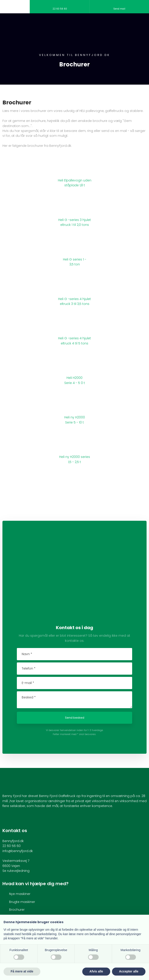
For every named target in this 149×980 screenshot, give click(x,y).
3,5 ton (75, 264)
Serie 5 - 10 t (74, 422)
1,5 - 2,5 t (74, 462)
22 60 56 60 (12, 846)
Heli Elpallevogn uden (75, 180)
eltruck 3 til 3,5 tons (75, 304)
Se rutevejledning (16, 871)
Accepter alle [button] (129, 971)
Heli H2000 (74, 378)
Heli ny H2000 (75, 417)
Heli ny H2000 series (75, 457)
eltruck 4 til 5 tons (74, 343)
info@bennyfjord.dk (18, 851)
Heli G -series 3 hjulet (75, 220)
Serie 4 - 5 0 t (75, 383)
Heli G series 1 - (75, 259)
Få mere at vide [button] (22, 971)
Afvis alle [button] (96, 971)
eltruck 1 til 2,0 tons (75, 225)
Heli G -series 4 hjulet (74, 299)
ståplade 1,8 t (75, 185)
